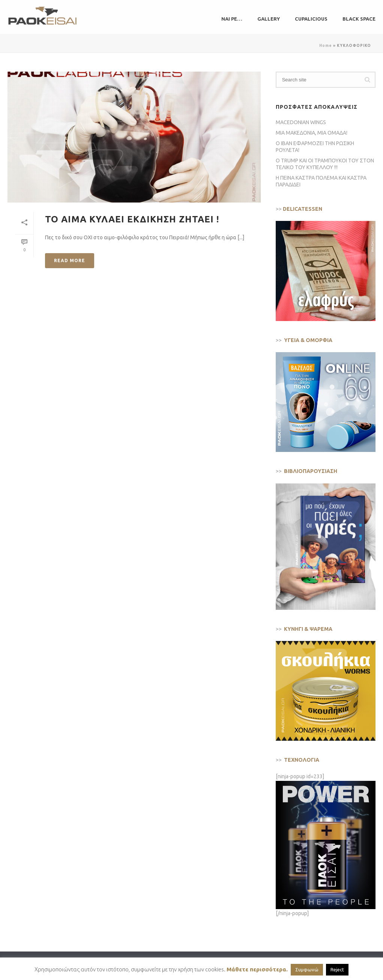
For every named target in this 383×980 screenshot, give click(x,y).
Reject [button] (337, 969)
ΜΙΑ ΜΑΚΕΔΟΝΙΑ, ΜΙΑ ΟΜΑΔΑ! (312, 133)
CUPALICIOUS (311, 19)
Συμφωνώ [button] (307, 969)
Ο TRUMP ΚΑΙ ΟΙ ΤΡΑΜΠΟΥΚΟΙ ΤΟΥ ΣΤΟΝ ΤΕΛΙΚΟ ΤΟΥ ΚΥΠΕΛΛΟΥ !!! (325, 164)
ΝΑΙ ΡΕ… (232, 19)
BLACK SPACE (359, 19)
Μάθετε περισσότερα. (257, 969)
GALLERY (269, 19)
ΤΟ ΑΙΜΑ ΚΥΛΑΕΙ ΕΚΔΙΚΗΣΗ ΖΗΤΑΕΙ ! (132, 219)
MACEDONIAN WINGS (301, 122)
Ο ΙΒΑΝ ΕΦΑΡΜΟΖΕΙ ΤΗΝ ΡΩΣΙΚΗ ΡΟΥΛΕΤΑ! (315, 147)
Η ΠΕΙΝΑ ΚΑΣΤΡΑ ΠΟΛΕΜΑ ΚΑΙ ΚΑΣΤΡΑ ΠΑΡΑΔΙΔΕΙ (321, 181)
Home (326, 46)
